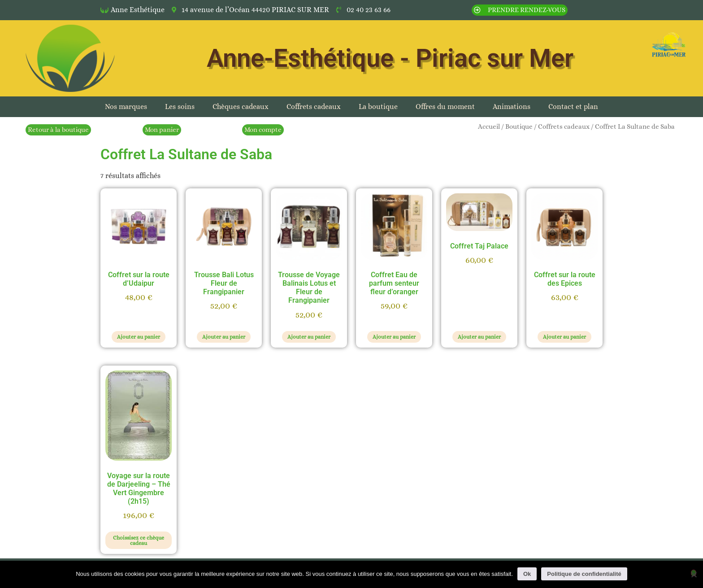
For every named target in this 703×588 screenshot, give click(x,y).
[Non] (694, 573)
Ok (527, 574)
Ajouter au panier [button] (139, 337)
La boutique (378, 107)
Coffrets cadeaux (314, 107)
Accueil (489, 126)
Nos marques (126, 107)
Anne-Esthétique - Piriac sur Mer (390, 58)
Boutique (519, 126)
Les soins (180, 107)
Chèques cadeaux (241, 107)
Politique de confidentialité (584, 574)
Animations (512, 107)
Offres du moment (445, 107)
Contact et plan (573, 107)
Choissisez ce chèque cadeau (139, 540)
